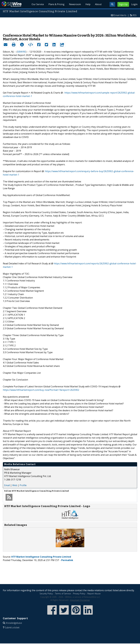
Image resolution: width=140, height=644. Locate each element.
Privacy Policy (79, 594)
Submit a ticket (12, 627)
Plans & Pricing (56, 4)
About (98, 4)
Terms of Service (63, 594)
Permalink (67, 560)
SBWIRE (21, 52)
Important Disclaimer (80, 600)
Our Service (38, 4)
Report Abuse (94, 594)
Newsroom (75, 4)
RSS (135, 15)
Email (7, 485)
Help (88, 4)
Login (134, 4)
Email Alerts (120, 15)
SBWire (11, 4)
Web (15, 485)
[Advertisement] (70, 24)
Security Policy (46, 594)
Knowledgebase (14, 623)
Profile (23, 485)
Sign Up (123, 4)
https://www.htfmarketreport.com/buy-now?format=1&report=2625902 (41, 390)
